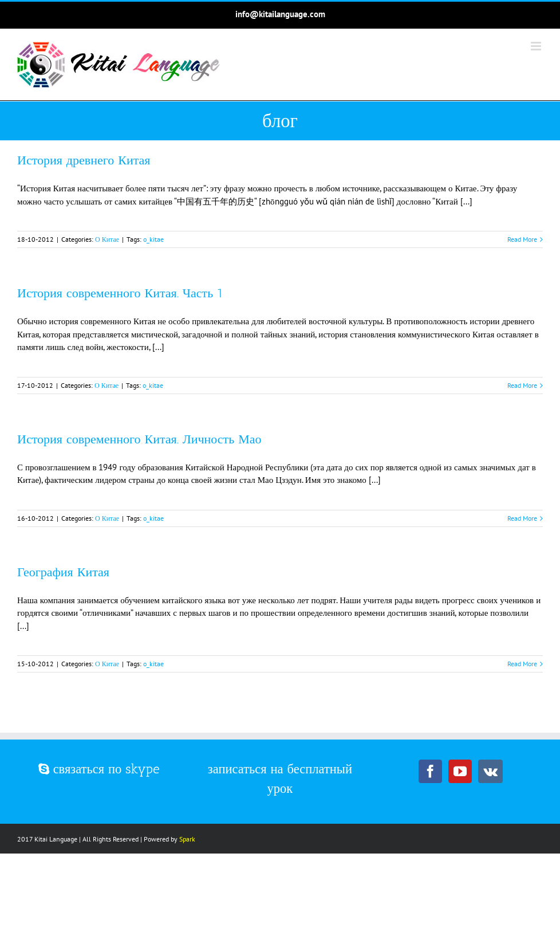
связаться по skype (99, 769)
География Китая (63, 572)
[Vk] (490, 771)
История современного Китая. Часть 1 (120, 293)
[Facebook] (430, 771)
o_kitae (153, 239)
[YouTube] (460, 771)
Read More (522, 239)
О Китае (107, 239)
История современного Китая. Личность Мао (139, 439)
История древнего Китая (84, 160)
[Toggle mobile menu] (537, 46)
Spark (187, 839)
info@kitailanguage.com (280, 14)
